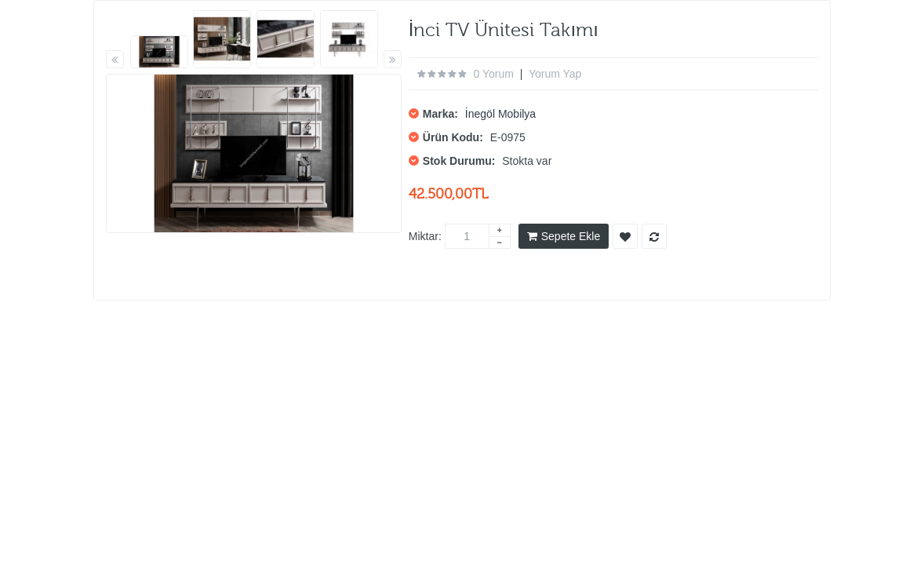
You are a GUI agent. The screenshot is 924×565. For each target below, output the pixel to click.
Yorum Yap (555, 74)
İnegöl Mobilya (500, 114)
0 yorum (494, 74)
